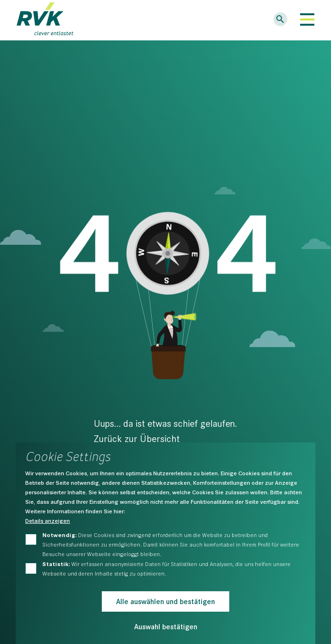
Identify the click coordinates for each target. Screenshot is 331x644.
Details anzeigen (48, 520)
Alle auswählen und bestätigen (165, 601)
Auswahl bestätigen (166, 626)
